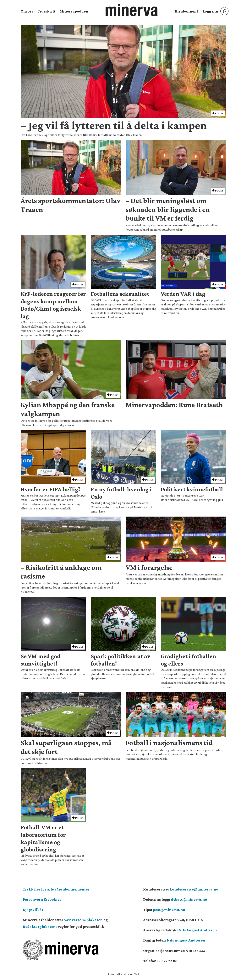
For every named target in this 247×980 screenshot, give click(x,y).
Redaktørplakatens (40, 926)
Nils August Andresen (198, 930)
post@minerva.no (169, 910)
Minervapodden (74, 11)
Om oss (27, 11)
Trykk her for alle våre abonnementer (56, 889)
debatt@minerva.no (189, 899)
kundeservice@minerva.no (194, 889)
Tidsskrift (47, 11)
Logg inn (210, 11)
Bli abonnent (187, 11)
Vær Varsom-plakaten (83, 920)
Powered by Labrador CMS (123, 974)
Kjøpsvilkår (33, 910)
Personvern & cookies (42, 899)
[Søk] (224, 11)
